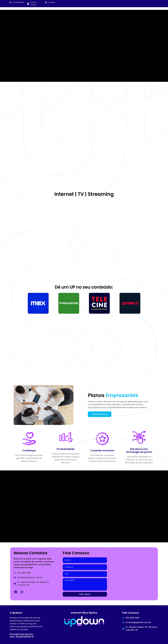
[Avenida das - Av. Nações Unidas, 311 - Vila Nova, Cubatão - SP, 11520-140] (133, 572)
